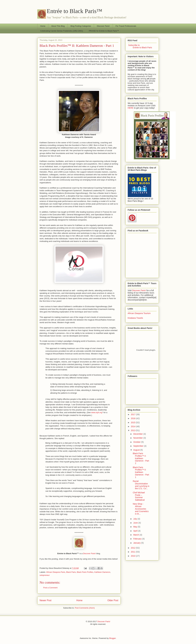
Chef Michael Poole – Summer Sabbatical (139, 496)
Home (43, 26)
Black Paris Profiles (85, 572)
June (136, 523)
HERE (131, 108)
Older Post (113, 600)
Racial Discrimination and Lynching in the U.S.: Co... (141, 485)
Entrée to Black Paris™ (75, 11)
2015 (133, 422)
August (137, 450)
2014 (133, 426)
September (139, 446)
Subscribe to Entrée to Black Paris (140, 46)
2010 (133, 556)
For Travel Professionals (126, 26)
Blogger (112, 638)
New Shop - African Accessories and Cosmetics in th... (141, 509)
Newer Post (46, 600)
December (138, 434)
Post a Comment (50, 588)
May (136, 527)
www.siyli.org (97, 412)
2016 (133, 418)
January (137, 543)
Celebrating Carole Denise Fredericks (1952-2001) (62, 31)
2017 (133, 414)
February (138, 539)
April (136, 531)
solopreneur (45, 575)
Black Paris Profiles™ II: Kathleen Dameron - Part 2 (141, 458)
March (136, 535)
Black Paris (71, 572)
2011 (133, 552)
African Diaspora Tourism (139, 313)
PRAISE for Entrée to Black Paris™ (104, 31)
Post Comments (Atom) (85, 608)
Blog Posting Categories (81, 26)
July (135, 519)
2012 (133, 548)
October (137, 442)
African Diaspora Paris (56, 572)
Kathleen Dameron (102, 572)
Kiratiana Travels (135, 318)
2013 (133, 430)
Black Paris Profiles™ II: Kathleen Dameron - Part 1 (77, 46)
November (138, 438)
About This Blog (58, 26)
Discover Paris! (103, 26)
